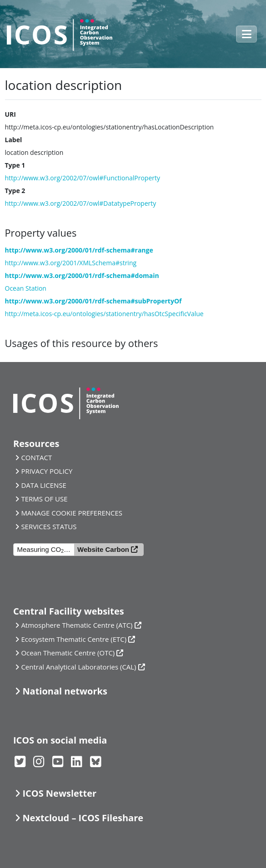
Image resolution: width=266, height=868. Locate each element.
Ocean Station (26, 288)
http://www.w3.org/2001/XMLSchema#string (71, 263)
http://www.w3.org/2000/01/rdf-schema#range (79, 250)
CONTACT (36, 457)
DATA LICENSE (44, 485)
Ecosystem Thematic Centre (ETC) (74, 639)
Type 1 (15, 165)
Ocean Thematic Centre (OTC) (68, 653)
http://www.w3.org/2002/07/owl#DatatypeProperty (81, 203)
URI (10, 114)
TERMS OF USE (44, 499)
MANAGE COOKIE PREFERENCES (72, 513)
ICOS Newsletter (59, 793)
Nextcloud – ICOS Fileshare (83, 818)
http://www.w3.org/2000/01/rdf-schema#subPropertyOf (93, 301)
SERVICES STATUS (49, 526)
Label (14, 140)
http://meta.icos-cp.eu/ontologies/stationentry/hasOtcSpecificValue (104, 314)
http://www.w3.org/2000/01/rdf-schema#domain (82, 275)
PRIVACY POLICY (47, 471)
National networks (65, 691)
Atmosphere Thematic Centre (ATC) (77, 625)
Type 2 (15, 191)
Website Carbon (103, 549)
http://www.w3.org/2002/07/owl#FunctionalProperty (83, 178)
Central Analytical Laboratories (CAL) (78, 667)
